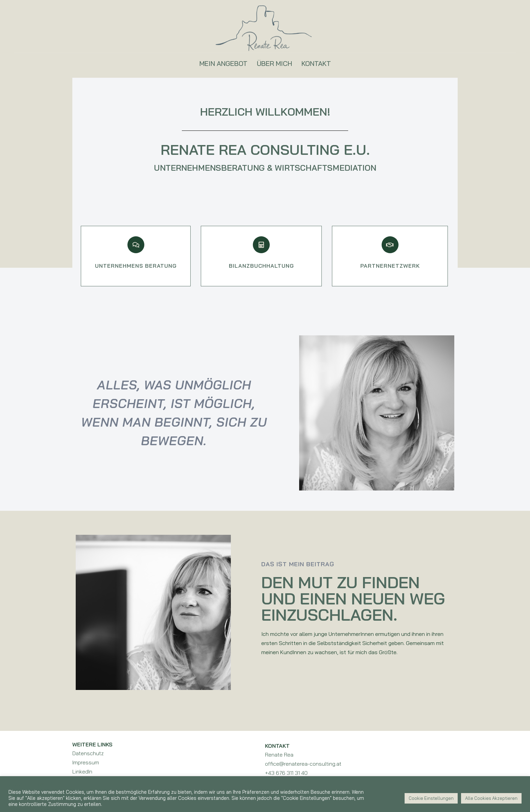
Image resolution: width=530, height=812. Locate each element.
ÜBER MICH (274, 63)
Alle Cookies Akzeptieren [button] (491, 798)
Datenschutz (88, 753)
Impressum (86, 762)
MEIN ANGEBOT (223, 63)
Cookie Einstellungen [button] (431, 798)
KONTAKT (316, 63)
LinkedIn (82, 771)
